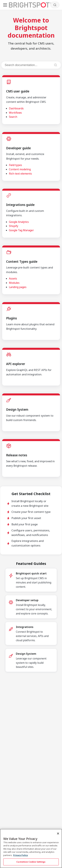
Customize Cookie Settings (31, 862)
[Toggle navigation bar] (5, 5)
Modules (14, 283)
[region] (31, 848)
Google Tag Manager (21, 230)
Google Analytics (19, 222)
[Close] (58, 834)
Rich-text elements (20, 174)
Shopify (14, 226)
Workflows (15, 113)
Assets (13, 278)
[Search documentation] (28, 65)
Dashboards (16, 108)
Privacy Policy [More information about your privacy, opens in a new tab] (21, 855)
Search (13, 117)
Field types (15, 165)
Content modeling (20, 169)
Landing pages (18, 287)
